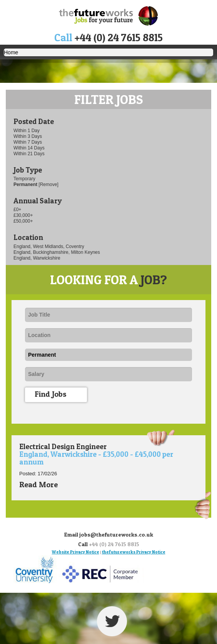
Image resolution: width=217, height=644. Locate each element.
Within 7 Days (28, 142)
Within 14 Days (29, 148)
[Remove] (48, 184)
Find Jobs (59, 395)
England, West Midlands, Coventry (49, 247)
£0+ (17, 210)
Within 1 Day (27, 131)
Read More (44, 485)
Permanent (26, 184)
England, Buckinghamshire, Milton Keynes (57, 252)
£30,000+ (23, 215)
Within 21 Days (29, 154)
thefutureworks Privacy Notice (134, 552)
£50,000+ (23, 221)
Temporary (24, 179)
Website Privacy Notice (76, 552)
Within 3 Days (28, 136)
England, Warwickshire (37, 258)
